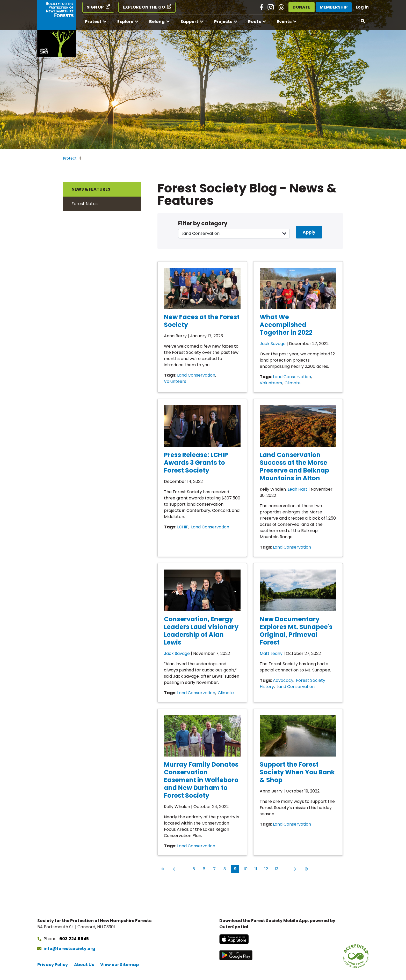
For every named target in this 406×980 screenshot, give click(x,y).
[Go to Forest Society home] (57, 28)
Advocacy (283, 680)
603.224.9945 (74, 939)
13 (278, 868)
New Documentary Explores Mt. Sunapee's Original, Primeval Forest (296, 631)
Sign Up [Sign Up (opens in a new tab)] (95, 7)
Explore (125, 22)
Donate (302, 7)
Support (189, 22)
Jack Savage (273, 344)
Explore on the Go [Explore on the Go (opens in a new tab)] (144, 7)
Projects (223, 22)
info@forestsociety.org (69, 949)
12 (267, 868)
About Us (84, 965)
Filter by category (203, 223)
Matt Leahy (271, 653)
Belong (157, 22)
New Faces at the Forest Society (202, 321)
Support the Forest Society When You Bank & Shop (297, 772)
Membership (334, 7)
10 (247, 868)
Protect (93, 22)
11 (257, 868)
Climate (293, 383)
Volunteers (175, 381)
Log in (362, 7)
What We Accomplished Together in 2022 (286, 325)
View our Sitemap (119, 965)
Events (284, 22)
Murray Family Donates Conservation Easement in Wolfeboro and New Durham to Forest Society (201, 780)
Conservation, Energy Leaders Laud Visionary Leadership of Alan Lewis (201, 631)
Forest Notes (85, 204)
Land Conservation (196, 375)
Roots (255, 22)
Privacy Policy (53, 965)
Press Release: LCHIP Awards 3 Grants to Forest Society (196, 463)
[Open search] (363, 21)
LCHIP (183, 527)
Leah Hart (298, 489)
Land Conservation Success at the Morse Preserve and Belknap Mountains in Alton (294, 466)
